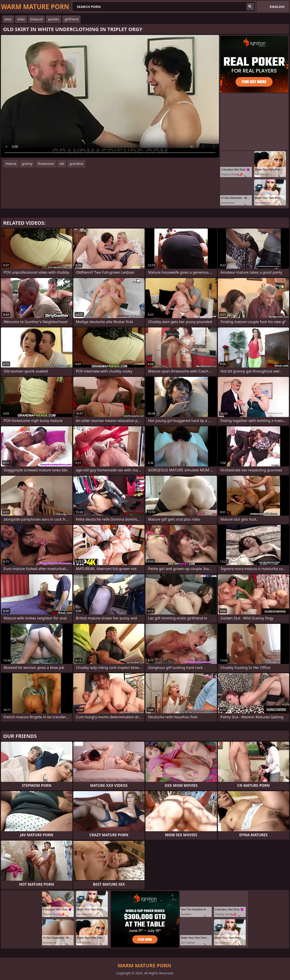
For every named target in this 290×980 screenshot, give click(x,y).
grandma (76, 164)
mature (11, 164)
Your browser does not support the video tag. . (110, 96)
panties (54, 19)
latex (8, 19)
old (62, 164)
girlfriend (71, 19)
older (21, 19)
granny (27, 164)
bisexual (37, 19)
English (277, 7)
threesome (46, 164)
